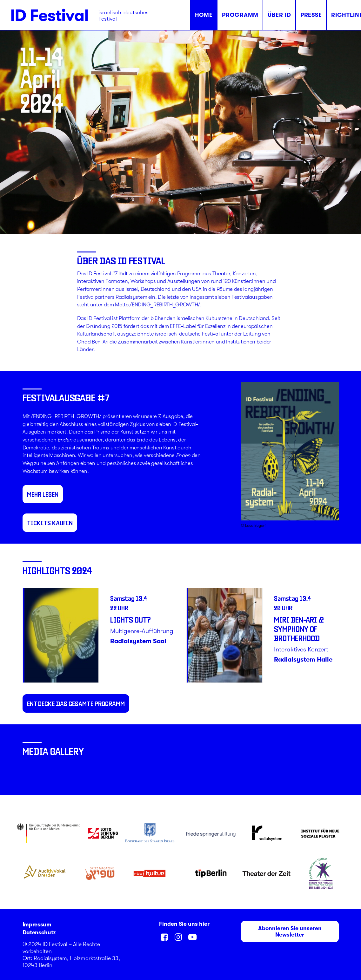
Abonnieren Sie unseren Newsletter (291, 931)
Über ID (279, 15)
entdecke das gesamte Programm (76, 703)
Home (204, 15)
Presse (311, 15)
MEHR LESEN (43, 494)
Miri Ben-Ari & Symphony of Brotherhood (299, 629)
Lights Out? (130, 620)
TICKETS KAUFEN (50, 523)
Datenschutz (39, 932)
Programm (240, 15)
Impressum (37, 924)
